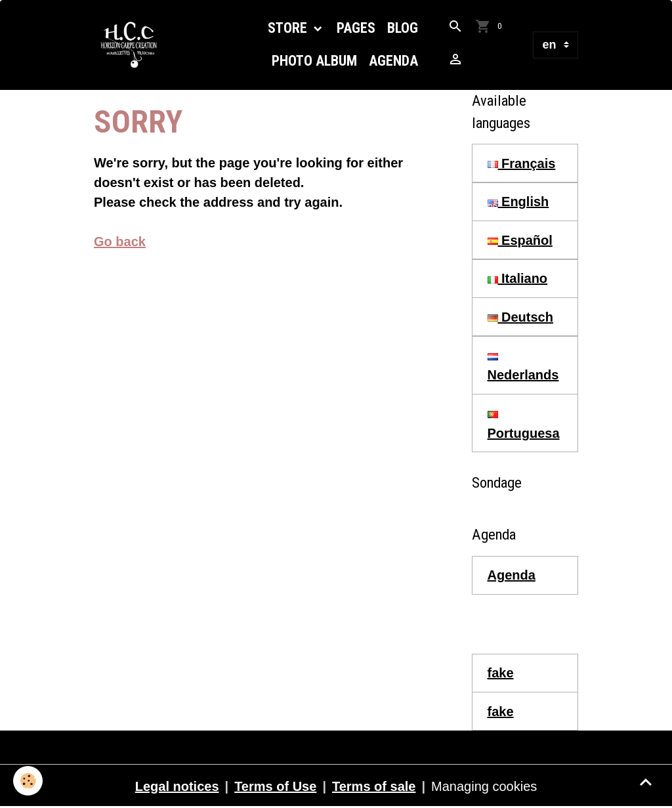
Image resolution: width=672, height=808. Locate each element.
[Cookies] (28, 781)
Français (522, 163)
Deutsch (520, 317)
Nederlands (523, 368)
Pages (356, 28)
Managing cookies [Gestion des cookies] (484, 786)
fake (501, 673)
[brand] (133, 45)
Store (289, 28)
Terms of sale (374, 786)
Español (520, 240)
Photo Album (314, 61)
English (518, 202)
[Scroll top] (646, 782)
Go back (120, 242)
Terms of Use (275, 786)
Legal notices (177, 786)
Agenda (393, 61)
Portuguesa (524, 426)
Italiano (518, 278)
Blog (403, 28)
